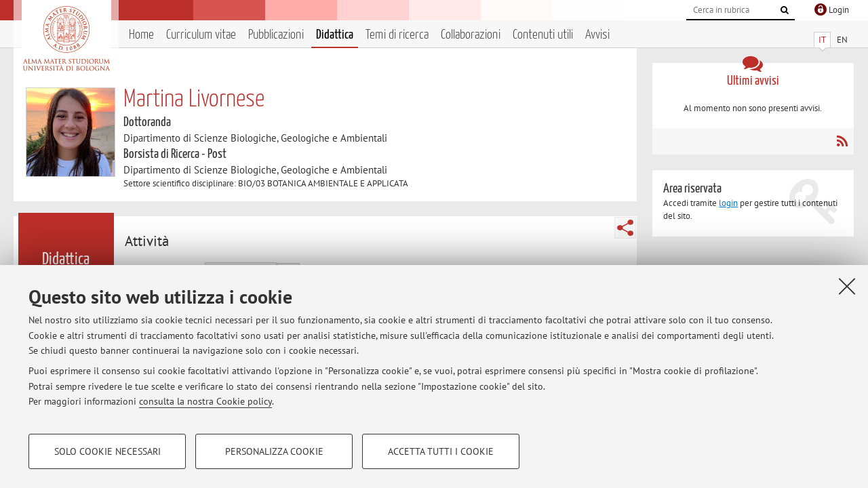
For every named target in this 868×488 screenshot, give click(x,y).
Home (141, 35)
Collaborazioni (471, 35)
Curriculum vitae (201, 35)
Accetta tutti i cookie (441, 451)
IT (822, 40)
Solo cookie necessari (107, 451)
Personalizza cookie (274, 451)
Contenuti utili (543, 35)
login (728, 203)
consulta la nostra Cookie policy (205, 401)
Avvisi (597, 35)
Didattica (335, 35)
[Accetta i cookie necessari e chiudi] (847, 286)
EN (842, 40)
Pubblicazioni (276, 35)
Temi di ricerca (397, 35)
